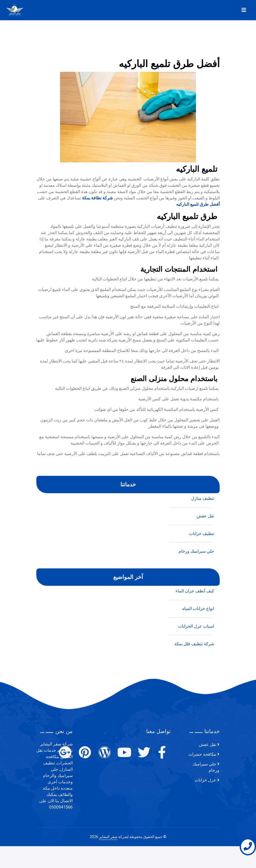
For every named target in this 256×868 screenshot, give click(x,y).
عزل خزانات (205, 780)
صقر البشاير (108, 837)
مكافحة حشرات (202, 754)
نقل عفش (208, 745)
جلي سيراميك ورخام (206, 767)
